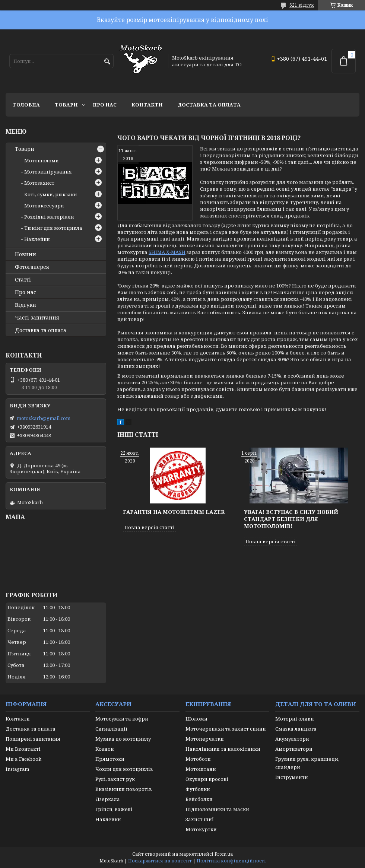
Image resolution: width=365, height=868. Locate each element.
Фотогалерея (32, 267)
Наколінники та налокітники (223, 749)
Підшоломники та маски (217, 809)
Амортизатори (294, 749)
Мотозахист (39, 183)
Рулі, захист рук (115, 779)
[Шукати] (107, 62)
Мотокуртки (201, 829)
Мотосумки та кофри (122, 719)
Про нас (105, 105)
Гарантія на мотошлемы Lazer (174, 512)
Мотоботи (198, 759)
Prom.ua (224, 854)
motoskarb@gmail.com (44, 418)
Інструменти (292, 777)
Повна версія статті (150, 527)
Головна (26, 105)
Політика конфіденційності (231, 861)
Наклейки (37, 239)
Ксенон (105, 749)
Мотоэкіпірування (48, 172)
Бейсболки (199, 799)
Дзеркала (108, 799)
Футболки (198, 789)
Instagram (17, 769)
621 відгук (302, 5)
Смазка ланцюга (296, 729)
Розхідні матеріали (49, 217)
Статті (23, 280)
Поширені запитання (33, 739)
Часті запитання (37, 318)
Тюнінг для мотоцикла (53, 228)
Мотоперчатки (205, 739)
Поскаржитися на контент (160, 861)
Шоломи (196, 719)
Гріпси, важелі (114, 809)
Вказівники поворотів (124, 789)
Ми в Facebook (23, 759)
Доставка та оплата (209, 105)
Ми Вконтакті (23, 749)
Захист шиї (200, 819)
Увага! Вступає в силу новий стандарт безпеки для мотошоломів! (291, 519)
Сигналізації (111, 729)
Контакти (147, 105)
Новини (26, 254)
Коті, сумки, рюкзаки (51, 194)
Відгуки (26, 305)
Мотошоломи (42, 160)
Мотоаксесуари (44, 206)
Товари (66, 105)
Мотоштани (201, 769)
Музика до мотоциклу (123, 739)
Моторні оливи (295, 719)
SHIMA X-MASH (167, 252)
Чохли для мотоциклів (124, 769)
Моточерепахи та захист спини (226, 729)
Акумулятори (292, 739)
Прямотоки (110, 759)
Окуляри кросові (207, 779)
